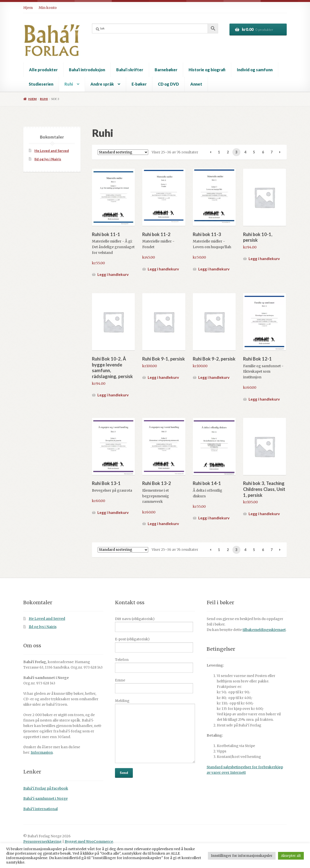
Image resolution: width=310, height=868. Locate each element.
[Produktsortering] (123, 152)
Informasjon (42, 753)
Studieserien (41, 84)
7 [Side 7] (272, 152)
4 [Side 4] (245, 152)
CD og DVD (168, 84)
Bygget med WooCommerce (89, 842)
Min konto (48, 8)
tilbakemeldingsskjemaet (264, 630)
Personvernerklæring (42, 842)
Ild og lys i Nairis (48, 159)
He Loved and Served (52, 151)
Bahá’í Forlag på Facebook (46, 788)
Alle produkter (43, 70)
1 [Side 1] (219, 152)
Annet (196, 84)
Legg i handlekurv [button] (113, 274)
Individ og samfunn (255, 70)
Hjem (28, 8)
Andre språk (102, 84)
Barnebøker (166, 70)
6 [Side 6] (263, 152)
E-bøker (139, 84)
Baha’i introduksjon (87, 70)
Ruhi (69, 84)
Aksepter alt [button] (291, 856)
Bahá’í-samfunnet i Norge (45, 799)
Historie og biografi (207, 70)
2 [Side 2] (228, 152)
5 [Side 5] (254, 152)
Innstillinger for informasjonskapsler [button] (242, 856)
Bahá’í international (41, 809)
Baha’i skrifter (130, 70)
